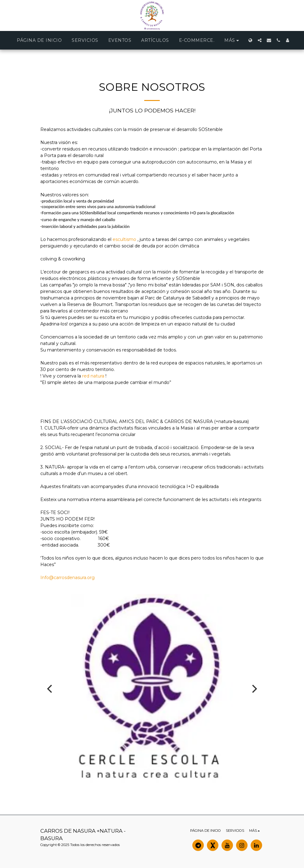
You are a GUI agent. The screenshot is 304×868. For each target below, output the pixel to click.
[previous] (50, 689)
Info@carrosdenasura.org (67, 578)
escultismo (124, 239)
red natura (93, 376)
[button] (260, 40)
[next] (254, 689)
